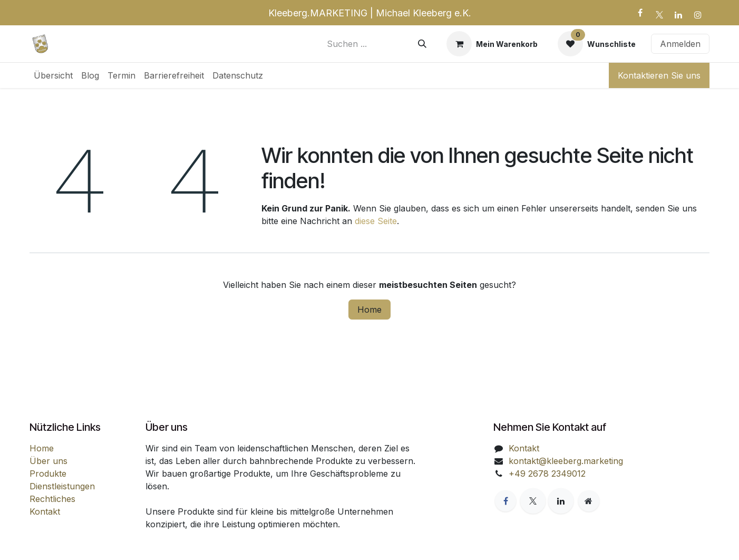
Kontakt (45, 511)
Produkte (48, 474)
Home (369, 310)
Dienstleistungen (62, 486)
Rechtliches (52, 499)
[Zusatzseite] (589, 501)
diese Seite (376, 221)
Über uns (48, 461)
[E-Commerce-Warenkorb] (492, 44)
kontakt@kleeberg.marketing (566, 461)
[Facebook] (640, 13)
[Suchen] (422, 44)
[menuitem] (53, 75)
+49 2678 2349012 (547, 474)
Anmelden (680, 44)
